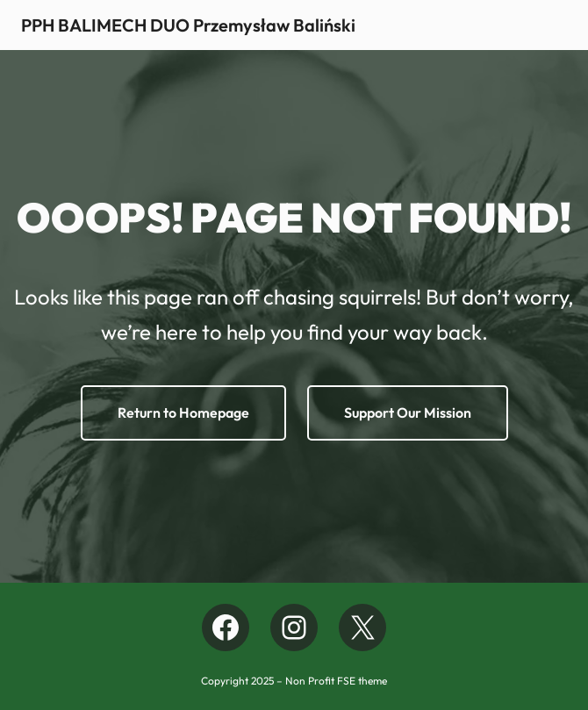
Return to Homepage (183, 412)
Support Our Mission (408, 412)
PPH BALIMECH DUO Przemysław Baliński (188, 25)
